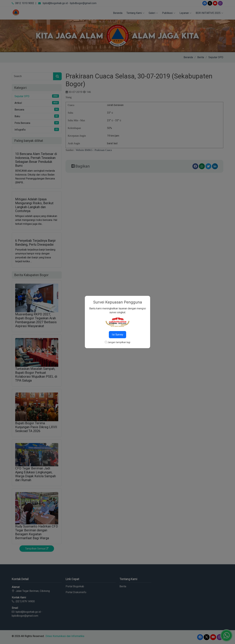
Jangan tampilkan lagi (119, 342)
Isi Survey (117, 335)
